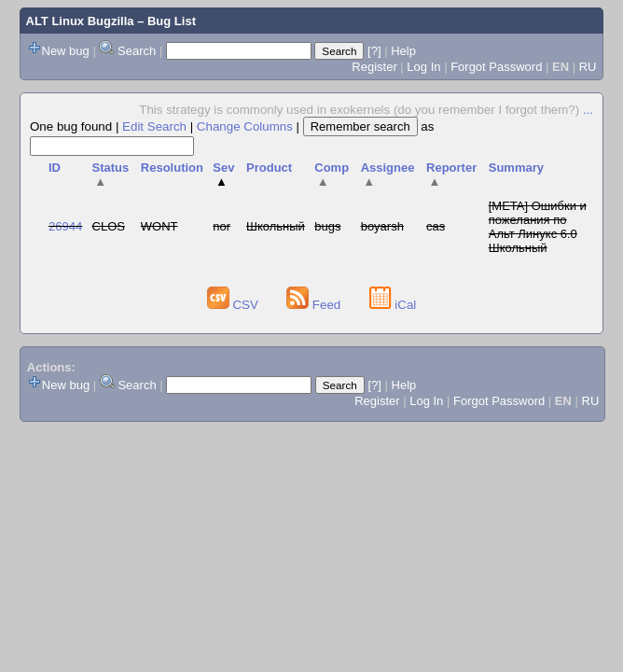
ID (55, 168)
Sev (223, 175)
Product (269, 168)
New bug (66, 51)
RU (588, 67)
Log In (423, 67)
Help (403, 51)
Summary (516, 168)
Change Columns (245, 126)
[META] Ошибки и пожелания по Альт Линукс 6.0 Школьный (538, 227)
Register (374, 67)
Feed (315, 305)
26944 (65, 226)
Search (137, 51)
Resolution (172, 168)
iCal (393, 305)
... (588, 110)
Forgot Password (496, 67)
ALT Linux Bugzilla (80, 21)
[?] (374, 51)
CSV (235, 305)
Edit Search (154, 126)
